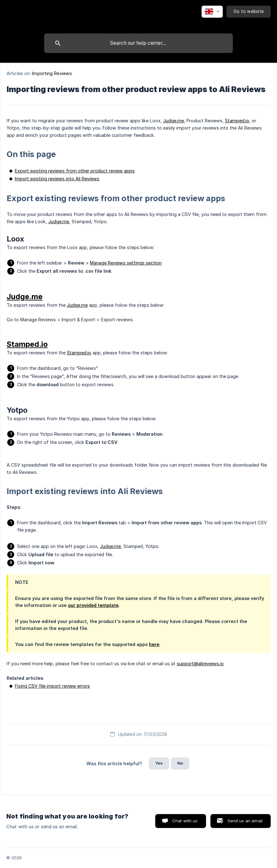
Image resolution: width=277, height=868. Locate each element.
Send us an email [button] (245, 821)
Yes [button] (159, 763)
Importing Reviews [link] (52, 73)
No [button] (180, 763)
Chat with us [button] (185, 821)
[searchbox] (138, 43)
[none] (212, 12)
